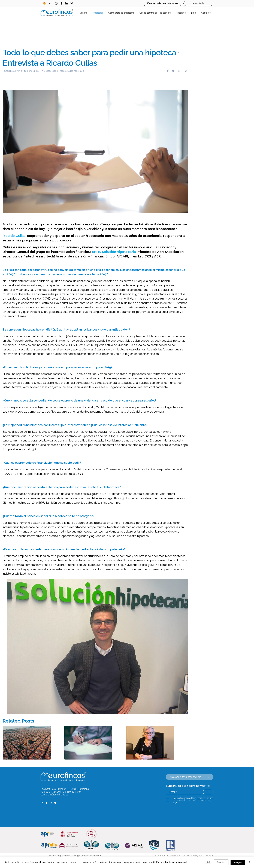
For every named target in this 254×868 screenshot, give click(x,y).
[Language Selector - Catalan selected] (47, 3)
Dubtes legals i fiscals (55, 71)
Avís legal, (76, 856)
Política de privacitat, (60, 856)
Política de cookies (91, 856)
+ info (208, 862)
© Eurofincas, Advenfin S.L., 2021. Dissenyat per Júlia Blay (184, 856)
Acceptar (238, 862)
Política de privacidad (176, 862)
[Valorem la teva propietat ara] (190, 777)
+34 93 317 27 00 (50, 792)
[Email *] (184, 792)
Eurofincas (73, 71)
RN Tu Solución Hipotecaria (114, 252)
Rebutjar (221, 862)
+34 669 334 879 (71, 792)
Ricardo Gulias (14, 236)
